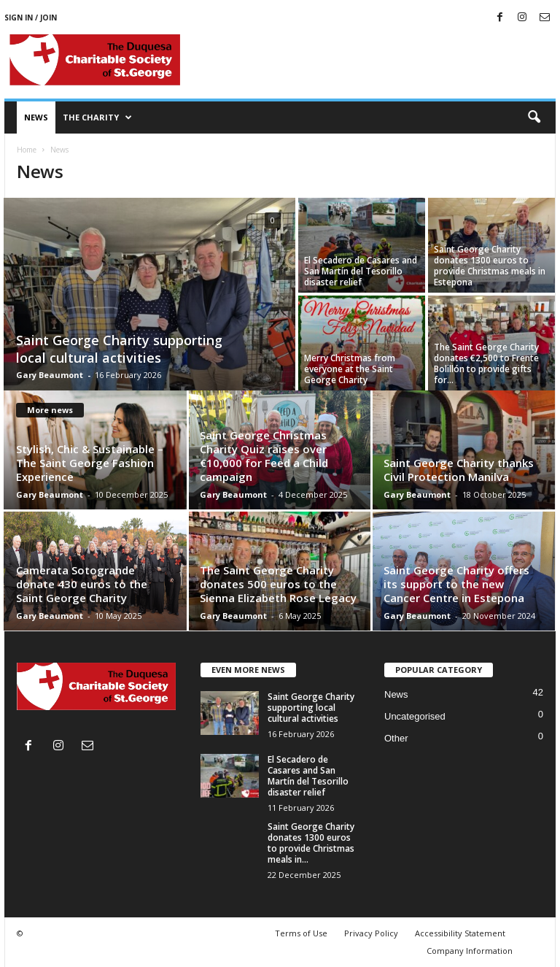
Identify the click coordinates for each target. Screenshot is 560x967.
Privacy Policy (371, 933)
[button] (534, 117)
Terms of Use (301, 933)
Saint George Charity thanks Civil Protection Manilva (459, 470)
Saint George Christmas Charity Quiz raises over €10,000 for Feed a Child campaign (264, 456)
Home (27, 150)
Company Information (470, 951)
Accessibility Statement (460, 933)
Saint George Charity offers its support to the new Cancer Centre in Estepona (456, 584)
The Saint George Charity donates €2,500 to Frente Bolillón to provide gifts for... (486, 363)
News (36, 117)
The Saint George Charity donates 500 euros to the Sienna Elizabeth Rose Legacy (278, 584)
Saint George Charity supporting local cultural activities (119, 349)
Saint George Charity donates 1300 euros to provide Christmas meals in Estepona (490, 266)
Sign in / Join (31, 18)
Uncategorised (415, 716)
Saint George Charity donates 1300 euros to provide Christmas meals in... (311, 843)
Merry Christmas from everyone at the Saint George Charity (350, 369)
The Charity (97, 117)
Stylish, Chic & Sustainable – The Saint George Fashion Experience (90, 463)
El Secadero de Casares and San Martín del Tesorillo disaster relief (361, 271)
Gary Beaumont (50, 375)
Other (396, 738)
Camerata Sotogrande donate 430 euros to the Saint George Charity (82, 584)
